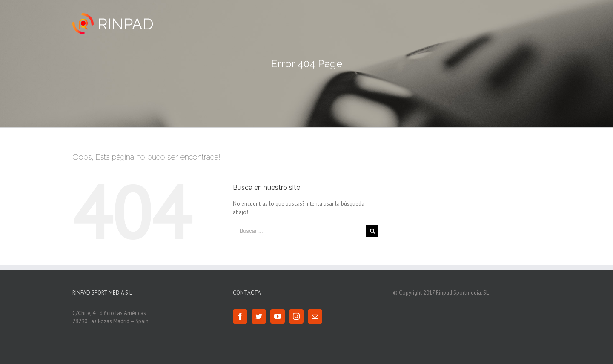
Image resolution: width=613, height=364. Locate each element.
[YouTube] (278, 316)
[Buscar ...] (300, 231)
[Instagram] (296, 316)
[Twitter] (259, 316)
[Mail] (315, 316)
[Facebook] (240, 316)
